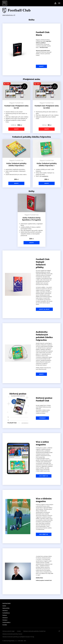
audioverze (45, 176)
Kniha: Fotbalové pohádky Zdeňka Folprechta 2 (16, 164)
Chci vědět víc (44, 476)
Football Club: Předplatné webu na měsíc (47, 107)
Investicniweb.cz (6, 622)
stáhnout (42, 418)
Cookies (19, 631)
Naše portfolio (6, 608)
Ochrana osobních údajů (8, 631)
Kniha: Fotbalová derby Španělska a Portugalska (31, 219)
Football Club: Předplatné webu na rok (16, 107)
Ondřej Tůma (39, 578)
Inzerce (4, 606)
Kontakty (5, 625)
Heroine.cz (5, 610)
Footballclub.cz (6, 613)
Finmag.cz (5, 620)
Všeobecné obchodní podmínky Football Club (34, 631)
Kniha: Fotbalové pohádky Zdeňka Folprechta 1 (47, 164)
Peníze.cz (5, 615)
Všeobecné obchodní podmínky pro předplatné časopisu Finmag (18, 637)
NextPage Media (6, 603)
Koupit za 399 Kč (44, 309)
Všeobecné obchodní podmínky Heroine (12, 634)
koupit (41, 374)
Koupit (41, 66)
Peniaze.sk (5, 618)
